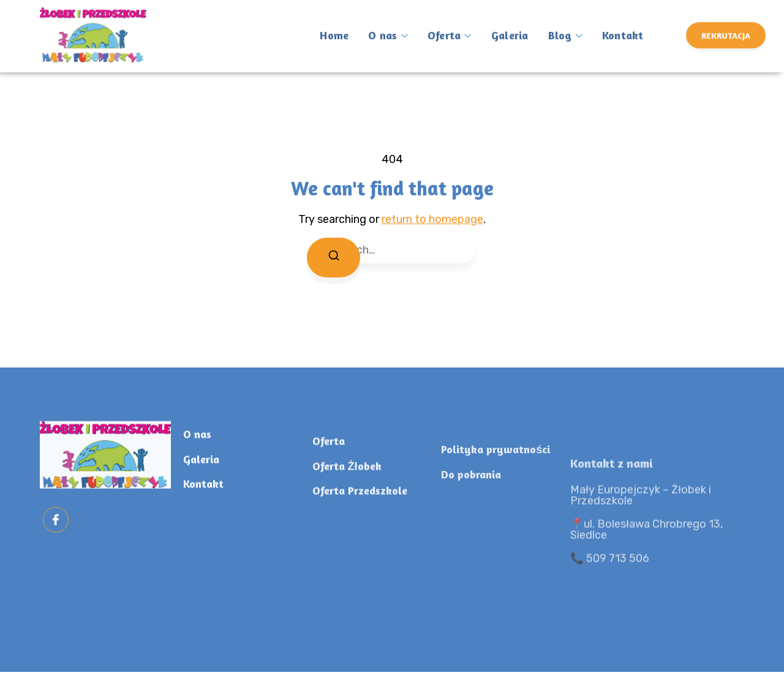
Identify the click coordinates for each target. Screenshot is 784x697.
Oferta (446, 27)
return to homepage (432, 219)
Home (333, 26)
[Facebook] (56, 537)
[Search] (334, 258)
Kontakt (615, 26)
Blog (559, 27)
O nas (386, 27)
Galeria (504, 26)
